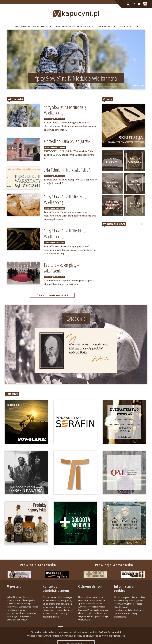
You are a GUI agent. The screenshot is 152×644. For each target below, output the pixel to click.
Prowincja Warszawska (73, 26)
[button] (17, 60)
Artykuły (105, 26)
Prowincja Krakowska (32, 26)
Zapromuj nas (107, 641)
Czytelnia (127, 26)
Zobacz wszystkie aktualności (52, 295)
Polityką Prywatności (124, 604)
